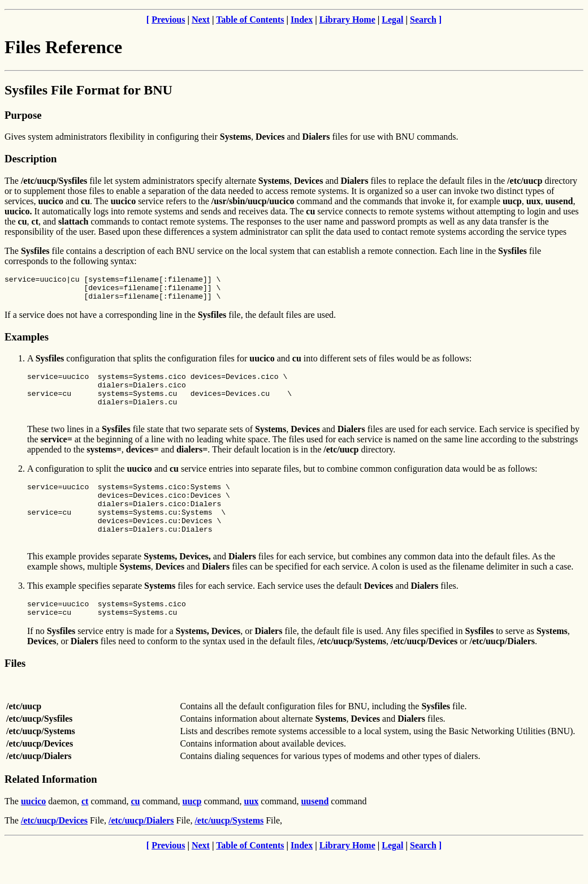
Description (31, 159)
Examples (27, 342)
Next (201, 20)
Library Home (347, 20)
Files (15, 692)
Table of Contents (250, 20)
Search (423, 20)
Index (302, 20)
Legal (392, 20)
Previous (168, 20)
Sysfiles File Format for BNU (88, 90)
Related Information (51, 808)
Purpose (23, 115)
